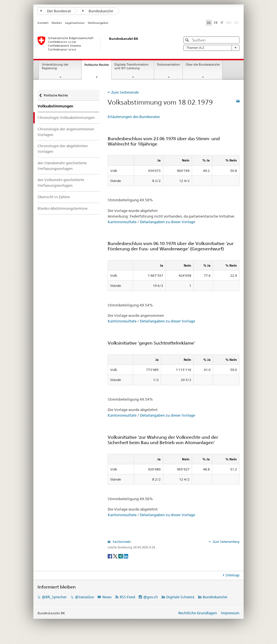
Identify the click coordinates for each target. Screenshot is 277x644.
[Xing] (121, 556)
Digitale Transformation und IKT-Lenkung (131, 66)
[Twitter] (116, 556)
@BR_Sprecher (54, 597)
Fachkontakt (121, 542)
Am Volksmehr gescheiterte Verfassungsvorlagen (61, 183)
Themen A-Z (211, 48)
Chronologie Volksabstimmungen (66, 117)
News (107, 597)
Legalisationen (75, 23)
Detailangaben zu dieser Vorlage (168, 222)
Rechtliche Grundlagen (198, 613)
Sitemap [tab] (232, 575)
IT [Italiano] (222, 23)
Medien (57, 23)
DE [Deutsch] (209, 23)
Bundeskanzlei (98, 11)
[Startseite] (103, 43)
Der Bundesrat (56, 11)
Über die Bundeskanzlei (203, 65)
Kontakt (43, 23)
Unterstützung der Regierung (55, 66)
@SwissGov (84, 597)
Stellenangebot (98, 23)
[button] (188, 40)
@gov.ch (151, 597)
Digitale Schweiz (181, 597)
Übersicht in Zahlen (54, 197)
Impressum (230, 613)
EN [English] (236, 23)
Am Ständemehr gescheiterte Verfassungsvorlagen (62, 166)
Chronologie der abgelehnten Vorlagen (63, 149)
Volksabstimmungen (55, 106)
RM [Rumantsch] (229, 23)
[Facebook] (110, 556)
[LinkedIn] (126, 556)
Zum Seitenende (125, 92)
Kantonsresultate (122, 222)
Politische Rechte (98, 66)
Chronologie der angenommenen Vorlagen (66, 132)
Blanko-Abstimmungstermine (63, 208)
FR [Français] (216, 23)
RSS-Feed (127, 597)
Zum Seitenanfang (226, 542)
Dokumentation (168, 65)
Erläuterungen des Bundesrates (134, 117)
